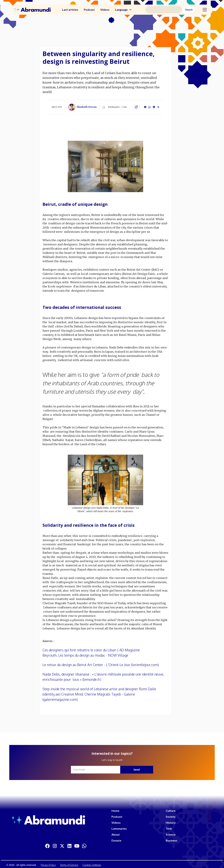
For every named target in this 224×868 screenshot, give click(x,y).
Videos (105, 10)
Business (171, 840)
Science (171, 834)
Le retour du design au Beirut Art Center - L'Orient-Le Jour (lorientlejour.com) (101, 665)
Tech (169, 828)
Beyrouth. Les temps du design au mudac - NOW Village (85, 655)
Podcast (89, 10)
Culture (171, 811)
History (171, 823)
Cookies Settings (92, 865)
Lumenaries (119, 828)
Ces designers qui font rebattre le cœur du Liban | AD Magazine (91, 650)
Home (115, 811)
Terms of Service (69, 865)
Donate (116, 840)
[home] (32, 10)
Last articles (70, 10)
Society (171, 817)
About (116, 834)
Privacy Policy (48, 865)
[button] (123, 10)
